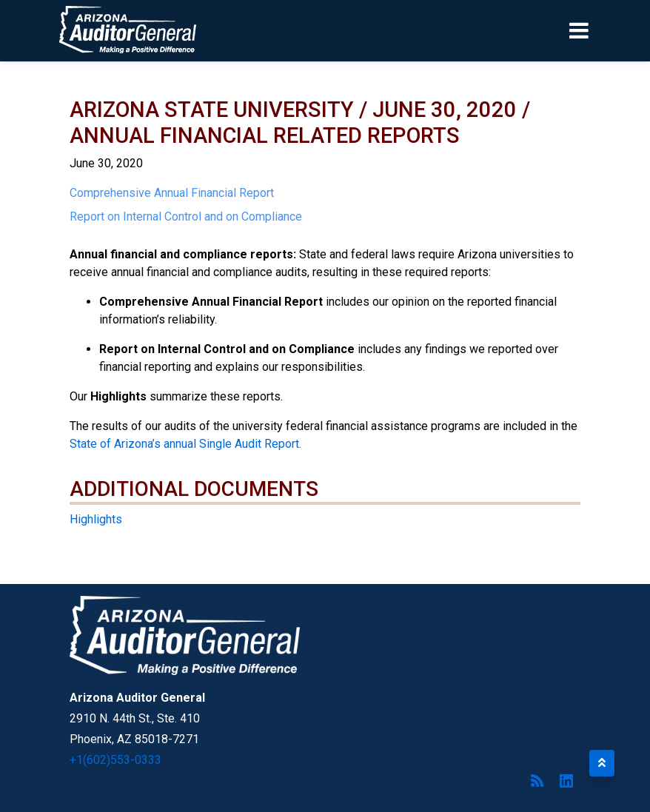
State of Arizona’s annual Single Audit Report (184, 444)
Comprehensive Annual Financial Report (172, 193)
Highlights (96, 519)
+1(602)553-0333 (115, 760)
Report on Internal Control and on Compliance (186, 217)
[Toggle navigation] (604, 30)
